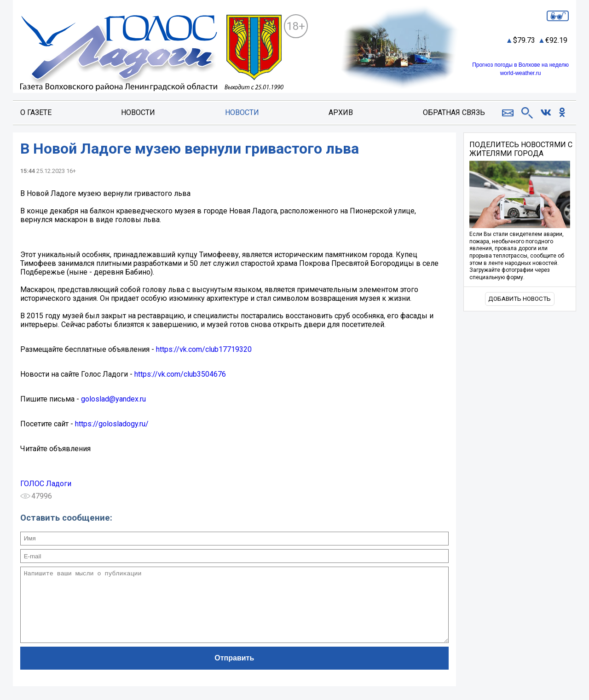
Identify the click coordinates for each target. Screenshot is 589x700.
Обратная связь (454, 112)
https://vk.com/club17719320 (204, 349)
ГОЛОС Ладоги (46, 484)
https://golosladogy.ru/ (112, 424)
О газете (36, 112)
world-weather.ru (521, 73)
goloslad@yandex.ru (113, 399)
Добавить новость (520, 299)
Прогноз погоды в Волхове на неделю (520, 65)
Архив (341, 112)
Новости (138, 112)
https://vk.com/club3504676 (180, 374)
